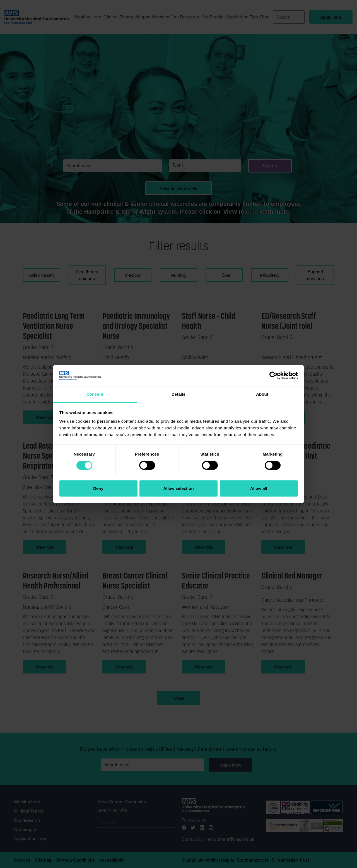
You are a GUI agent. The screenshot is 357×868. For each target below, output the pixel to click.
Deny (98, 488)
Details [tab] (178, 394)
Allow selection (178, 488)
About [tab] (262, 394)
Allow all (259, 488)
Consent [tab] (95, 394)
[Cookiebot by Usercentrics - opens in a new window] (273, 376)
